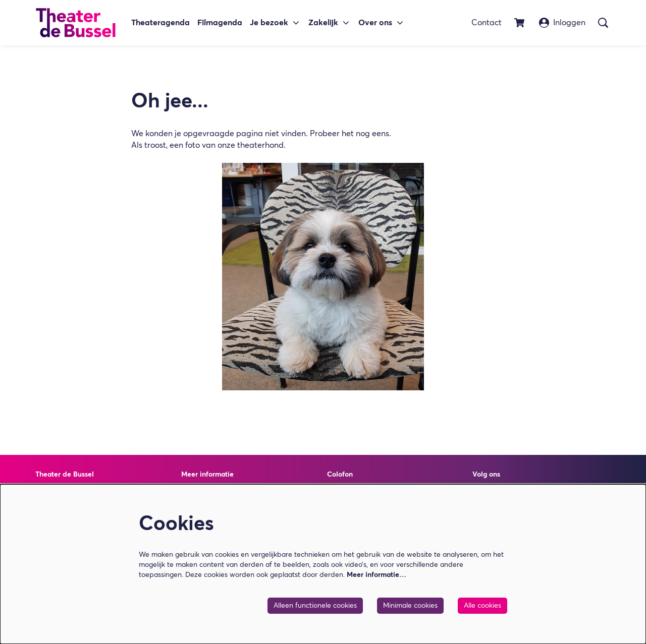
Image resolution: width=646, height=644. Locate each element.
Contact (487, 23)
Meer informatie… (376, 575)
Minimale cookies (410, 606)
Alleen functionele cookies (315, 606)
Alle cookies (482, 606)
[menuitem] (160, 23)
